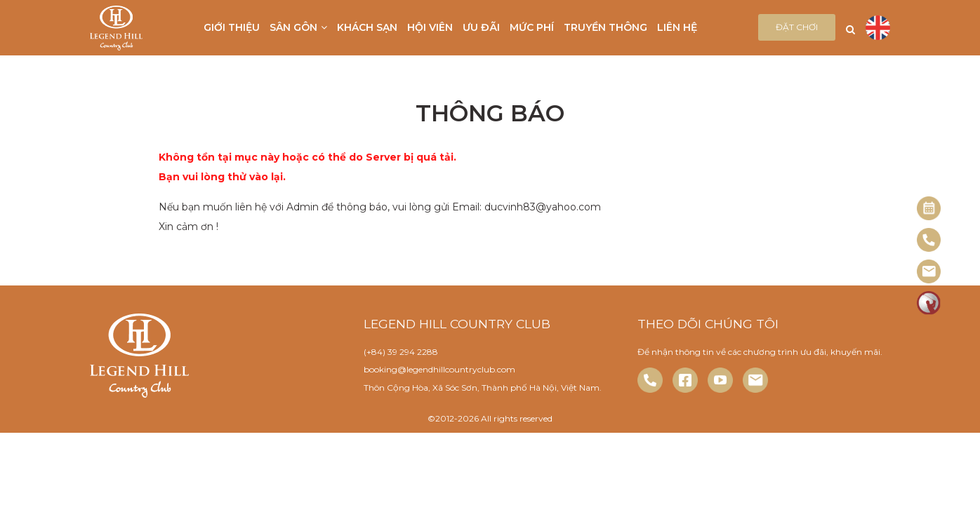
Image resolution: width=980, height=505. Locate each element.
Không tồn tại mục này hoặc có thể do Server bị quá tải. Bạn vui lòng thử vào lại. (307, 167)
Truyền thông (605, 27)
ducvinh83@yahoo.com (543, 207)
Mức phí (532, 27)
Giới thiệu (232, 27)
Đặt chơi (797, 27)
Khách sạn (367, 27)
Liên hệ (677, 27)
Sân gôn (298, 27)
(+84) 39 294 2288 (401, 352)
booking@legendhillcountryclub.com (439, 369)
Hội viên (430, 27)
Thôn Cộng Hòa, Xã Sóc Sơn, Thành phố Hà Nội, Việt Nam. (483, 388)
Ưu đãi (481, 27)
